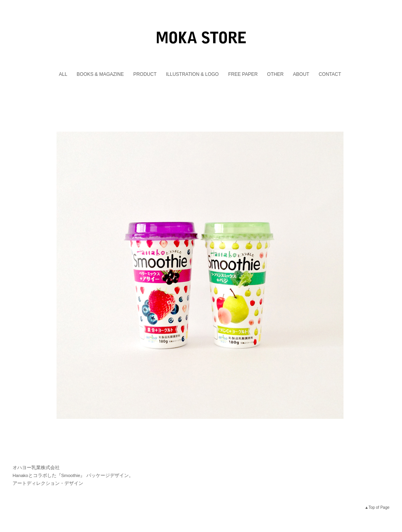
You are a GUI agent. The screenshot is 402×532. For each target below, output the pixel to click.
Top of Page (379, 507)
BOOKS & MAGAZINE (100, 74)
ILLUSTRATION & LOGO (192, 74)
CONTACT (330, 74)
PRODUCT (145, 74)
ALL (63, 74)
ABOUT (301, 74)
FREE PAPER (243, 74)
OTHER (275, 74)
